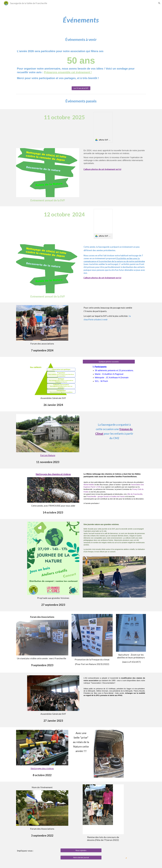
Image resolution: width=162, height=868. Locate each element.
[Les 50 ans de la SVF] (81, 88)
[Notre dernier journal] (81, 858)
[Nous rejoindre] (81, 850)
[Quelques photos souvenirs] (109, 362)
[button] (159, 3)
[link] (103, 127)
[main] (81, 20)
